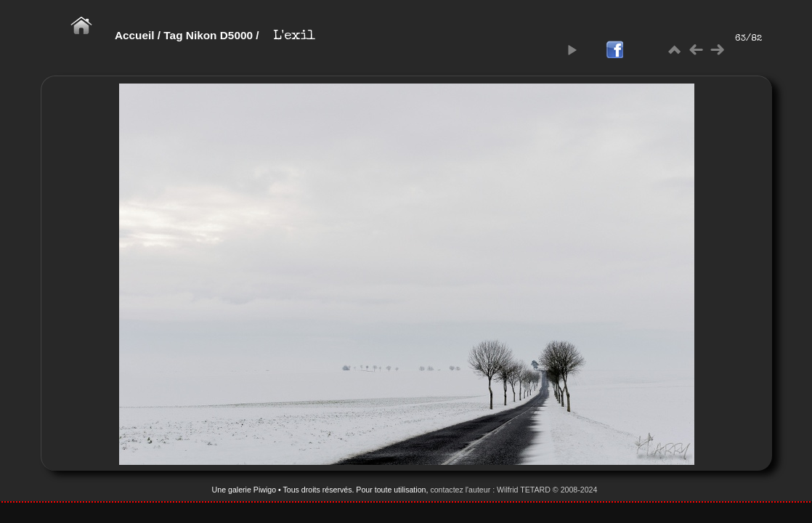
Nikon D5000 (219, 35)
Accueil (135, 35)
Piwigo (265, 490)
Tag (173, 35)
